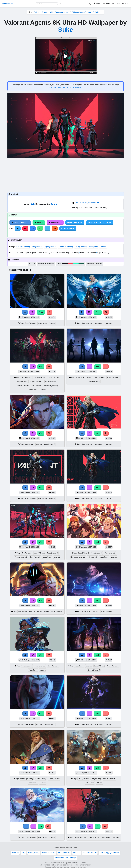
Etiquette (77, 853)
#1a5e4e (81, 264)
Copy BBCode (68, 228)
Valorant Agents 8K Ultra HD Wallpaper (87, 12)
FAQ (23, 853)
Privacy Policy (34, 853)
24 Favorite (55, 223)
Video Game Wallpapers (60, 12)
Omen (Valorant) (44, 253)
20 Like (39, 223)
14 (41, 312)
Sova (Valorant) (81, 247)
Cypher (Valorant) (23, 247)
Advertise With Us (90, 853)
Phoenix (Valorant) (66, 247)
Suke (65, 29)
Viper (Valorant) (51, 247)
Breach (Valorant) (58, 253)
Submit (97, 3)
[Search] (60, 4)
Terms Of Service (49, 853)
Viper (27, 253)
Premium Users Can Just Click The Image (65, 87)
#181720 (65, 264)
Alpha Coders (7, 4)
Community (108, 3)
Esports (33, 253)
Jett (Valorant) (37, 247)
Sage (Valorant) (103, 253)
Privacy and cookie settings (65, 858)
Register (125, 3)
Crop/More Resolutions (100, 223)
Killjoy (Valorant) (54, 779)
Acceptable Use (64, 853)
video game (93, 247)
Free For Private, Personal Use (87, 203)
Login (118, 3)
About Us (15, 853)
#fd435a (70, 264)
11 (98, 312)
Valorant (103, 247)
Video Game (42, 323)
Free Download (20, 223)
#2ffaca (76, 264)
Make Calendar (75, 223)
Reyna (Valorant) (72, 253)
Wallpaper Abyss (40, 12)
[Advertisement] (66, 175)
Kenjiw (54, 204)
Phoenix (20, 253)
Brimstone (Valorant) (88, 253)
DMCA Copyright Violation (109, 853)
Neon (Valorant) (53, 666)
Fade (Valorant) (40, 666)
